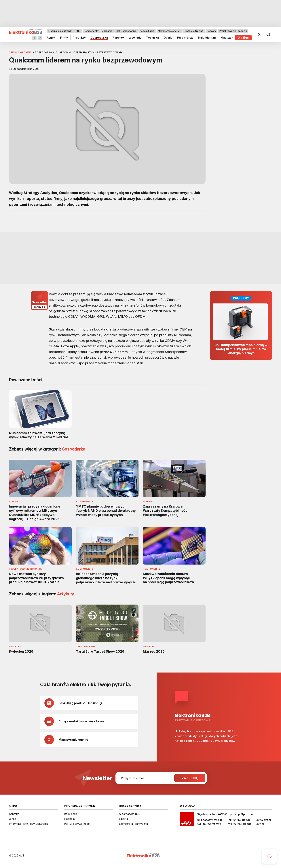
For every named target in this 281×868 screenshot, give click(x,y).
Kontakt (14, 814)
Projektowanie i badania (233, 31)
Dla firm (243, 38)
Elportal (124, 819)
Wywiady (135, 38)
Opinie (168, 38)
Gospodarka (99, 38)
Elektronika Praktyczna (133, 824)
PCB (78, 31)
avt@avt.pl (264, 820)
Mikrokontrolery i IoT (169, 31)
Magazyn (227, 38)
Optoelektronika (194, 31)
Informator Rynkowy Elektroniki (29, 824)
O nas (13, 819)
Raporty (118, 38)
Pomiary (211, 31)
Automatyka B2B (130, 814)
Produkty (79, 38)
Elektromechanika (126, 31)
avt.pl (260, 824)
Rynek (51, 38)
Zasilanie (107, 31)
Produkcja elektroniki (60, 31)
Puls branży (185, 38)
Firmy (64, 38)
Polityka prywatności (77, 824)
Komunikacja (147, 31)
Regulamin (70, 814)
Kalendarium (207, 38)
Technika (152, 38)
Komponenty (91, 31)
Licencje (69, 819)
